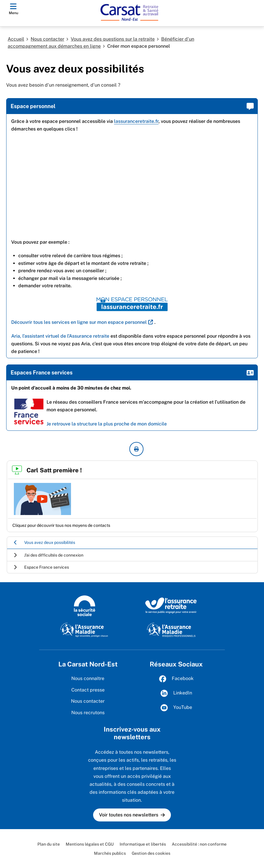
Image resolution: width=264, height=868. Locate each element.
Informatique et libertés (143, 844)
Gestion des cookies (151, 853)
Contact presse (88, 690)
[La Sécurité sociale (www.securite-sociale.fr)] (85, 605)
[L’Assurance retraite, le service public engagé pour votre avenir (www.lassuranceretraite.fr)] (171, 605)
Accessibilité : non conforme (199, 844)
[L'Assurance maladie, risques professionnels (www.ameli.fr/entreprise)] (171, 629)
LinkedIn (176, 693)
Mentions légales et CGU (90, 844)
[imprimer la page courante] (136, 449)
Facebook (176, 679)
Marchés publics (110, 853)
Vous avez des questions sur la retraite (113, 39)
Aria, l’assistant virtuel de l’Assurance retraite (60, 336)
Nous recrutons (88, 713)
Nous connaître (88, 678)
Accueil (16, 39)
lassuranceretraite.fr (136, 121)
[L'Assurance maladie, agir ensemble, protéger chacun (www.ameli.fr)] (85, 629)
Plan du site (49, 844)
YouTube (176, 708)
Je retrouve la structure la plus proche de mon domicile (107, 424)
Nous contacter (47, 39)
